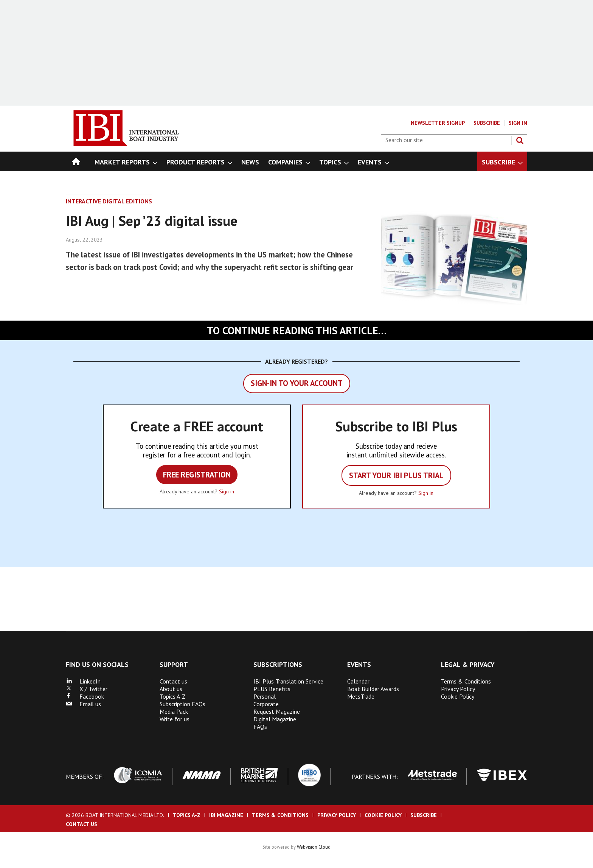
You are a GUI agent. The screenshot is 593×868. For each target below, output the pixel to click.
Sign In (518, 123)
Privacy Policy (458, 689)
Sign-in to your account (297, 383)
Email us (83, 704)
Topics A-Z (173, 696)
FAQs (260, 727)
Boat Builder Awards (373, 689)
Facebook (85, 696)
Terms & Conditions (466, 681)
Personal (265, 696)
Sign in (227, 491)
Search (520, 140)
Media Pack (174, 711)
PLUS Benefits (272, 689)
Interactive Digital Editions (109, 201)
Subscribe (487, 123)
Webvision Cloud (314, 847)
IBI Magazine (226, 815)
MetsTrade (361, 696)
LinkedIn (83, 681)
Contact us (173, 681)
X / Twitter (87, 689)
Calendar (358, 681)
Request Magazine (277, 711)
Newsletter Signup (438, 123)
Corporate (266, 704)
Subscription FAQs (182, 704)
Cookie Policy (458, 696)
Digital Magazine (275, 719)
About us (171, 689)
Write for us (175, 719)
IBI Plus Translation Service (288, 681)
